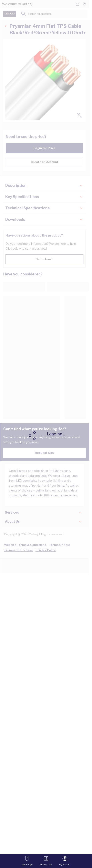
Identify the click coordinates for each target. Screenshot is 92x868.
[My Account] (65, 861)
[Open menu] (27, 861)
